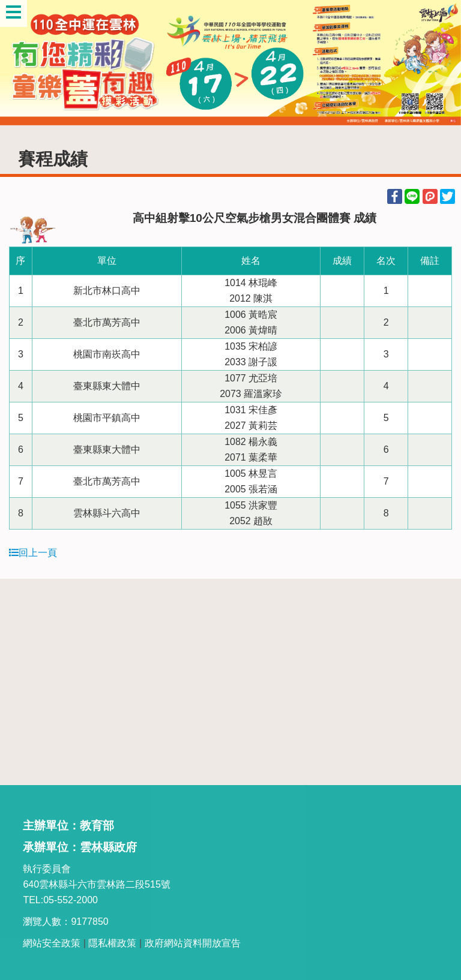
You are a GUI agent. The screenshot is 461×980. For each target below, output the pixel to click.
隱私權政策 (112, 943)
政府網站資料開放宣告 (193, 943)
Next (440, 63)
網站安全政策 (52, 943)
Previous (21, 63)
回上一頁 (33, 553)
